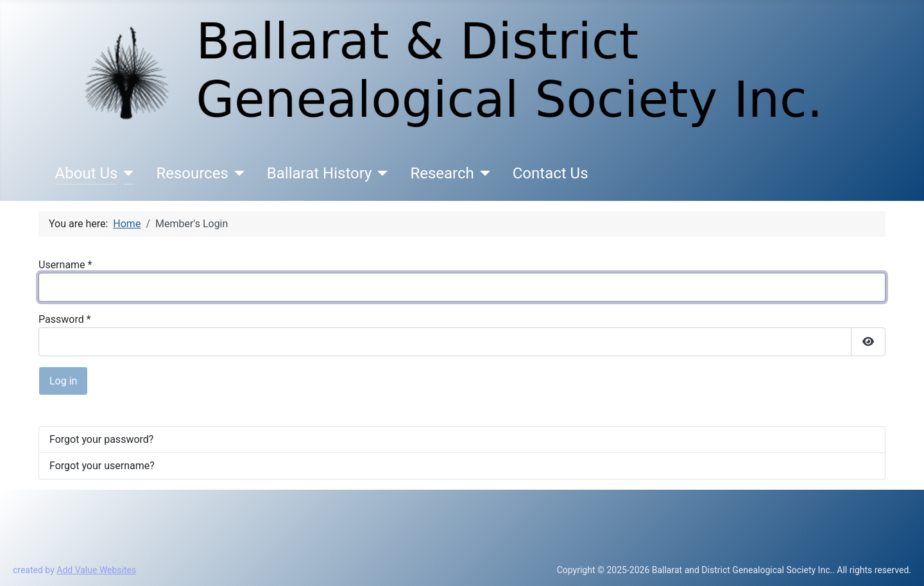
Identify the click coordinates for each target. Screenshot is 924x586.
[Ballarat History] (380, 173)
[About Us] (125, 173)
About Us (87, 173)
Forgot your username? (102, 466)
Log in (63, 381)
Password (65, 319)
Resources (192, 173)
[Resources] (236, 173)
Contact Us (551, 173)
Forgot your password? (101, 439)
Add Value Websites (96, 570)
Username (65, 265)
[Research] (482, 173)
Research (442, 173)
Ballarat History (320, 173)
